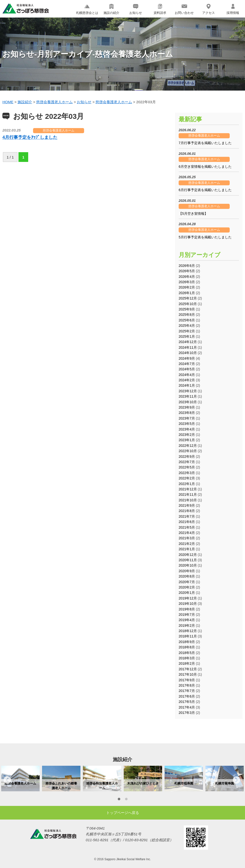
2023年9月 (187, 407)
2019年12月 (188, 598)
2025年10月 (188, 304)
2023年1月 (187, 440)
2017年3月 (187, 713)
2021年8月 (187, 511)
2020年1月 (187, 593)
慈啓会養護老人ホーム (59, 130)
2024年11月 (188, 347)
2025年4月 (187, 326)
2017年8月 (187, 685)
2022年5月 (187, 467)
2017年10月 (188, 674)
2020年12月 (188, 555)
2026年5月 (187, 271)
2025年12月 (188, 298)
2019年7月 (187, 615)
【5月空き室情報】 (193, 214)
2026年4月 (187, 277)
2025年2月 (187, 331)
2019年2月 (187, 625)
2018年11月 (188, 636)
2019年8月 (187, 609)
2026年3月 (187, 282)
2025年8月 (187, 315)
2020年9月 (187, 571)
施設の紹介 (111, 9)
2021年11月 (188, 495)
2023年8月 (187, 413)
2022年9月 (187, 457)
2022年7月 (187, 462)
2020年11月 (188, 560)
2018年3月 (187, 658)
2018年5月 (187, 653)
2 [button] (126, 800)
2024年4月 (187, 375)
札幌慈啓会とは (87, 9)
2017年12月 (188, 669)
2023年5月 (187, 424)
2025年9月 (187, 309)
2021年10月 (188, 500)
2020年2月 (187, 587)
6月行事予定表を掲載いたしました (205, 190)
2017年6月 (187, 696)
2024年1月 (187, 385)
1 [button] (119, 800)
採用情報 (233, 9)
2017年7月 (187, 691)
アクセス (209, 9)
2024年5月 (187, 369)
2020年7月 (187, 582)
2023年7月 (187, 418)
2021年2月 (187, 544)
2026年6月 (187, 266)
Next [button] (236, 780)
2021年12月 (188, 489)
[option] (20, 779)
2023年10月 (188, 402)
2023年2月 (187, 435)
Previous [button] (7, 780)
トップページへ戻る (123, 813)
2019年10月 (188, 604)
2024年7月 (187, 364)
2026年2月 (187, 287)
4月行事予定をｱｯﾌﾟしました (30, 137)
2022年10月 (188, 451)
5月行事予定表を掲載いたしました (205, 237)
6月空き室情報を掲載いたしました (205, 167)
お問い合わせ (184, 9)
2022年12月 (188, 446)
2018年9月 (187, 642)
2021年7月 (187, 516)
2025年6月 (187, 320)
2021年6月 (187, 522)
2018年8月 (187, 647)
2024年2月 (187, 380)
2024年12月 (188, 342)
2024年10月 (188, 353)
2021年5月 (187, 527)
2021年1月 (187, 549)
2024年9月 (187, 358)
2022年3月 (187, 473)
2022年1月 (187, 484)
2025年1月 (187, 336)
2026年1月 (187, 293)
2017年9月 (187, 680)
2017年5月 (187, 702)
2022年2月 (187, 478)
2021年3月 (187, 538)
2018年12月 (188, 631)
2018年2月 (187, 663)
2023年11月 (188, 396)
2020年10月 (188, 565)
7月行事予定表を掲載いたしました (205, 143)
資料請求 (160, 9)
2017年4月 (187, 707)
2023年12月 (188, 391)
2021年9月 (187, 505)
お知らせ (136, 9)
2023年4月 (187, 429)
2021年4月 (187, 533)
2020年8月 (187, 576)
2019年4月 (187, 620)
